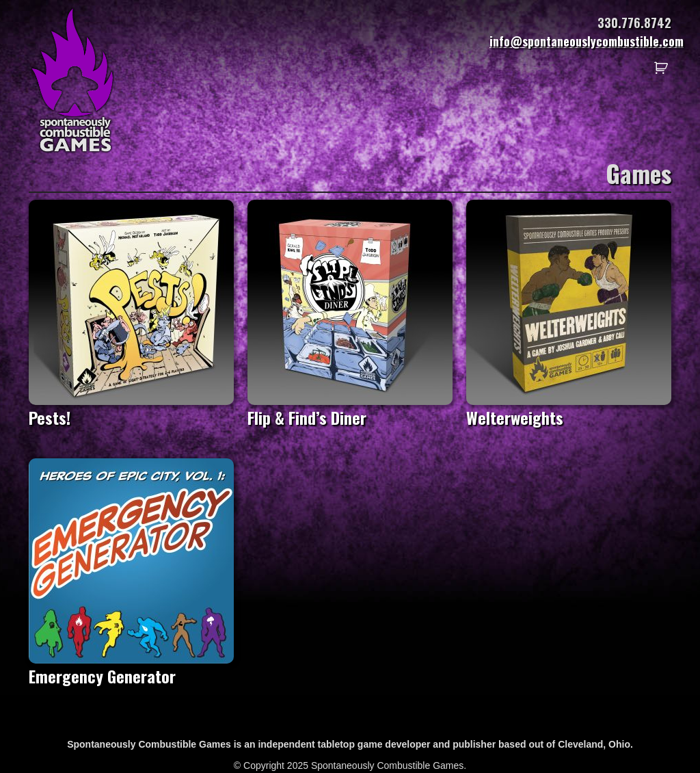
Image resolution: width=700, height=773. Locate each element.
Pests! (131, 407)
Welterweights (569, 407)
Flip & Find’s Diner (350, 407)
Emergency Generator (131, 666)
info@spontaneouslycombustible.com (587, 41)
